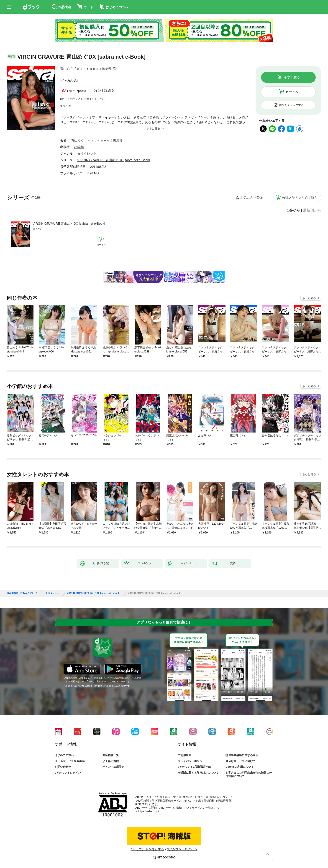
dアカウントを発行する (147, 849)
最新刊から (312, 210)
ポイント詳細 (101, 91)
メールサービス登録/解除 (70, 761)
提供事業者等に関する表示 (242, 755)
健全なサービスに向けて (241, 761)
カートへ (292, 92)
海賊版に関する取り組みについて (198, 773)
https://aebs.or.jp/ (148, 811)
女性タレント (87, 153)
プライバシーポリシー (191, 761)
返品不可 (66, 106)
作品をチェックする (291, 105)
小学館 (79, 147)
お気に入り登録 (251, 198)
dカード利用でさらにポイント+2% (81, 99)
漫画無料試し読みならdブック (22, 593)
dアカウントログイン (68, 773)
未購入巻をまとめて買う (300, 198)
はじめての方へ (64, 755)
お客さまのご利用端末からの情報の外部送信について (249, 775)
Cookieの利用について (240, 767)
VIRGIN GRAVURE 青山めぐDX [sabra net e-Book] (69, 224)
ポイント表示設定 (113, 767)
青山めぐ (67, 69)
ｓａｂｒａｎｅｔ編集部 (94, 69)
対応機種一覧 (111, 755)
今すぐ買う (292, 77)
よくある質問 (111, 761)
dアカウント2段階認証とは (194, 767)
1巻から (293, 210)
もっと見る (309, 298)
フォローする (115, 69)
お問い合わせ (63, 767)
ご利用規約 (184, 755)
